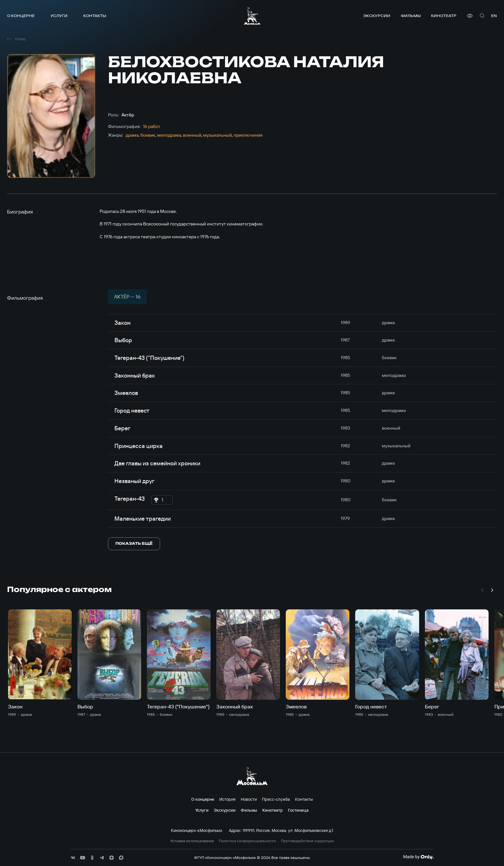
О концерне (21, 16)
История (227, 799)
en (494, 16)
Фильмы (411, 16)
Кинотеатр (444, 16)
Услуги (59, 16)
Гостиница (298, 810)
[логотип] (252, 16)
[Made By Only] (418, 857)
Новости (249, 799)
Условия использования (192, 841)
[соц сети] (73, 858)
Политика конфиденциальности (247, 841)
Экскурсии (377, 16)
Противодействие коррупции (307, 841)
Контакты (95, 16)
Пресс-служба (276, 799)
